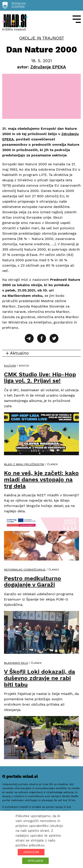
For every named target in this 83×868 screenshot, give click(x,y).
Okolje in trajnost (42, 38)
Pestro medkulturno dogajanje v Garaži (33, 582)
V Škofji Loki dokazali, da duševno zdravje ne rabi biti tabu (40, 678)
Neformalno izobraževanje (25, 570)
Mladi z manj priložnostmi (24, 464)
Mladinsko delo (16, 663)
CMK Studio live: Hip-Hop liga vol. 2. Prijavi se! (40, 378)
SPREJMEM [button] (35, 861)
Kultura (10, 366)
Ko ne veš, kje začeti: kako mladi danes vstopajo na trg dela (41, 479)
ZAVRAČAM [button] (31, 852)
